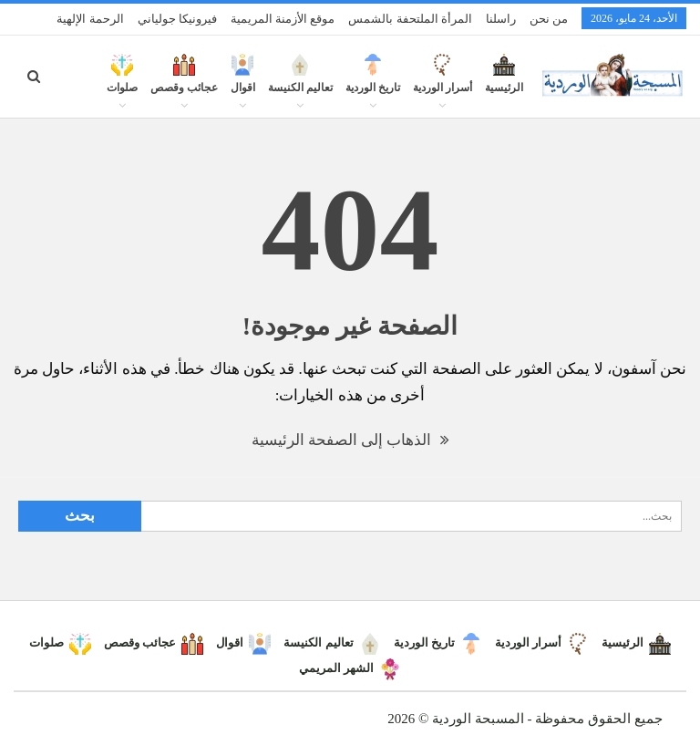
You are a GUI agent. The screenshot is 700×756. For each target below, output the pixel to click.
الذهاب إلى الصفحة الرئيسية (350, 440)
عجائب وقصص (184, 84)
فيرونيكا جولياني (177, 19)
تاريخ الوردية (373, 84)
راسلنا (501, 19)
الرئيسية (504, 84)
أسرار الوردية (443, 84)
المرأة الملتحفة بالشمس (410, 19)
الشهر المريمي (350, 668)
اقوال (243, 84)
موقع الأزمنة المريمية (283, 19)
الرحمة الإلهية (90, 19)
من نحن (549, 19)
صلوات (122, 84)
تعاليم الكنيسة (300, 84)
